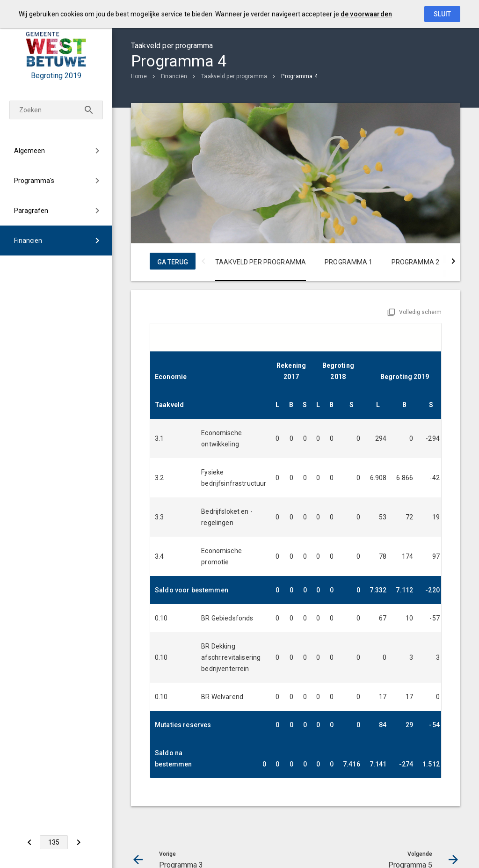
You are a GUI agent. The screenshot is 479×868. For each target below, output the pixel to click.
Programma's (34, 181)
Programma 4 (299, 76)
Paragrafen (31, 211)
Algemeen (29, 151)
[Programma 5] (78, 842)
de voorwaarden (366, 14)
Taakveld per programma (234, 76)
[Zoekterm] (56, 110)
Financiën (28, 241)
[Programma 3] (29, 842)
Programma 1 (349, 262)
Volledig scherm (420, 312)
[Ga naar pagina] (54, 842)
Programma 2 (416, 262)
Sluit (442, 14)
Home (139, 76)
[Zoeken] (89, 110)
